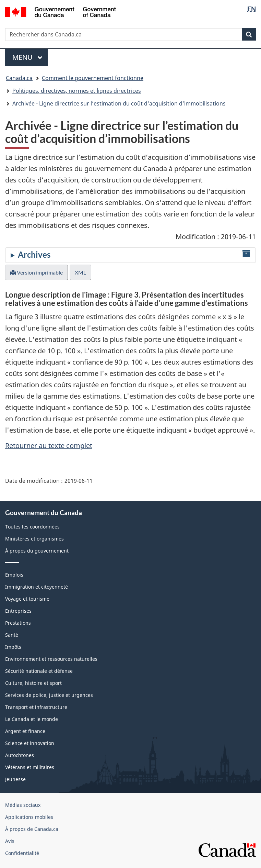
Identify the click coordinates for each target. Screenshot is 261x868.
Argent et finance (25, 731)
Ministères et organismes (34, 539)
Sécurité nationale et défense (39, 671)
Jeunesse (15, 779)
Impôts (13, 647)
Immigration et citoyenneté (37, 587)
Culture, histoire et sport (33, 683)
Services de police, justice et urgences (49, 695)
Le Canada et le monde (32, 719)
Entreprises (18, 611)
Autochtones (20, 755)
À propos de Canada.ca (32, 829)
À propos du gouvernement (37, 551)
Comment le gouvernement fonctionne (93, 78)
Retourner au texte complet (49, 446)
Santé (12, 635)
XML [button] (80, 272)
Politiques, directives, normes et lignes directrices (77, 91)
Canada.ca (19, 78)
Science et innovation (30, 743)
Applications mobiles (29, 817)
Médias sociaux (23, 805)
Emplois (14, 575)
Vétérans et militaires (30, 767)
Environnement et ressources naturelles (51, 659)
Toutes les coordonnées (32, 527)
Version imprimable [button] (37, 272)
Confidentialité (22, 853)
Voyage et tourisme (27, 599)
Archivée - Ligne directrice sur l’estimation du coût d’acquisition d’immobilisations (119, 103)
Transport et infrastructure (36, 707)
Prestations (18, 623)
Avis (10, 841)
